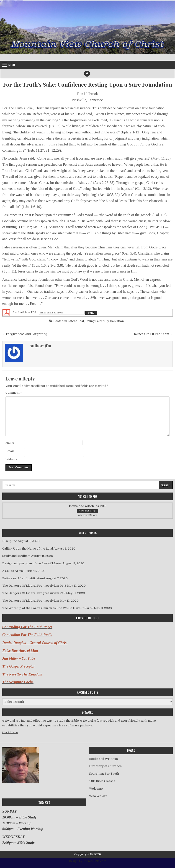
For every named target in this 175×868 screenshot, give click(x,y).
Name (10, 443)
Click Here (10, 732)
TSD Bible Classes (102, 781)
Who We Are (98, 796)
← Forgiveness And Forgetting (25, 334)
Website (12, 459)
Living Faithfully (97, 321)
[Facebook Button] (87, 74)
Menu (12, 65)
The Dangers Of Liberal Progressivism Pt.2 (34, 593)
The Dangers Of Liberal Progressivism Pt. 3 (34, 586)
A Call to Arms (13, 571)
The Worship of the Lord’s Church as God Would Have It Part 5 (48, 608)
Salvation (117, 321)
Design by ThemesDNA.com (88, 861)
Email (10, 451)
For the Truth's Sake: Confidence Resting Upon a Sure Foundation (87, 84)
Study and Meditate (16, 556)
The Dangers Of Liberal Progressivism (31, 601)
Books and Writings (103, 759)
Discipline (10, 541)
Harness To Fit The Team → (153, 334)
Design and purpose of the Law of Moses (32, 563)
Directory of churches (105, 766)
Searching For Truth (104, 774)
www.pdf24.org (88, 515)
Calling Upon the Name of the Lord (28, 549)
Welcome (96, 789)
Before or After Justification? (24, 578)
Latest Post (76, 321)
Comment (14, 393)
